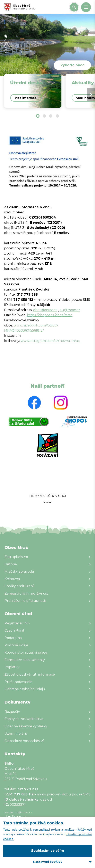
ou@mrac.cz (70, 310)
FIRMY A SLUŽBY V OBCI (48, 496)
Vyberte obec (72, 65)
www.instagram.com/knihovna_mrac (50, 341)
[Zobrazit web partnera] (34, 403)
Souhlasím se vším (48, 851)
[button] (86, 7)
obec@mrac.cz (45, 310)
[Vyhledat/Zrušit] (74, 7)
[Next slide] (91, 95)
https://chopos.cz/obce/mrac (50, 315)
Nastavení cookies (48, 862)
